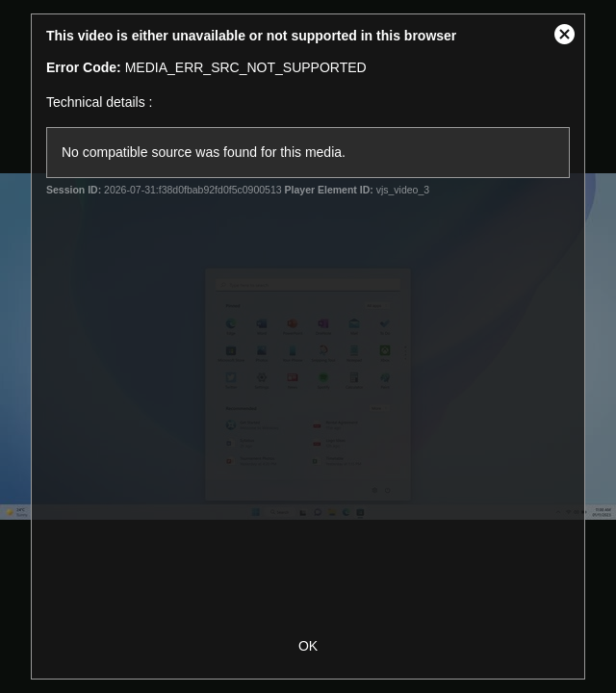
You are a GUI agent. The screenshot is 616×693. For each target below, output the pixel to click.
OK (308, 646)
